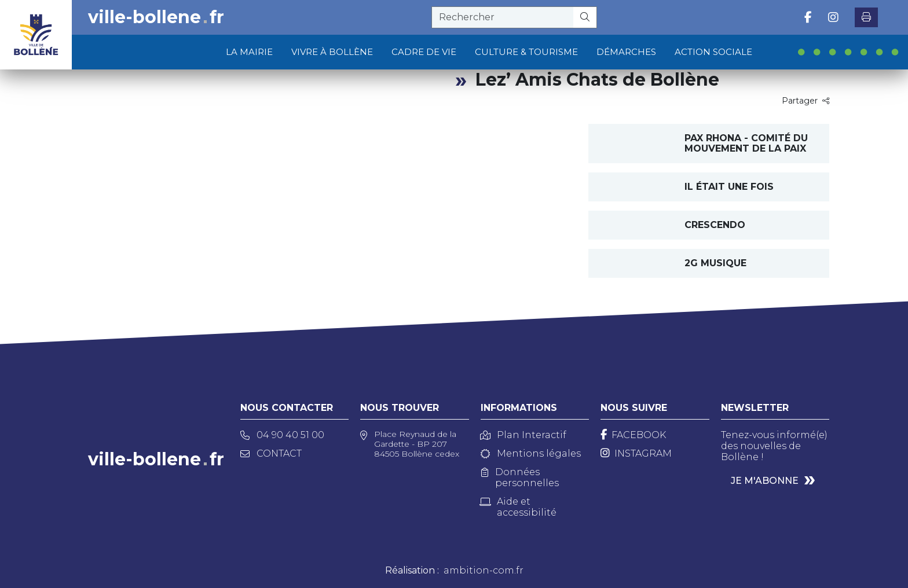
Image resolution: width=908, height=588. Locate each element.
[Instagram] (636, 453)
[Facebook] (633, 435)
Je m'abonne (765, 481)
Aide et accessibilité (519, 507)
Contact (271, 453)
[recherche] (503, 17)
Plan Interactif (523, 435)
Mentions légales (531, 453)
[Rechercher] (585, 17)
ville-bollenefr (156, 17)
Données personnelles (520, 477)
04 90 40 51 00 (282, 435)
